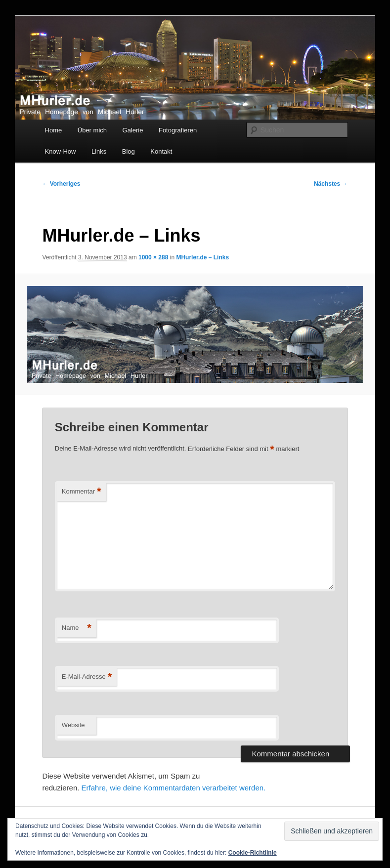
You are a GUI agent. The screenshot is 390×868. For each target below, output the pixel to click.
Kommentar (82, 492)
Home (54, 130)
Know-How (61, 151)
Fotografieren (178, 130)
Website (73, 725)
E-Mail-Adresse (87, 677)
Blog (129, 151)
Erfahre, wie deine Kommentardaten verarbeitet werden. (174, 788)
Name (77, 628)
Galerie (133, 130)
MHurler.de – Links (202, 257)
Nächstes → (331, 184)
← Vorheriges (61, 184)
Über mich (92, 130)
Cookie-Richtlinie (253, 853)
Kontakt (161, 151)
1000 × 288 (153, 257)
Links (99, 151)
